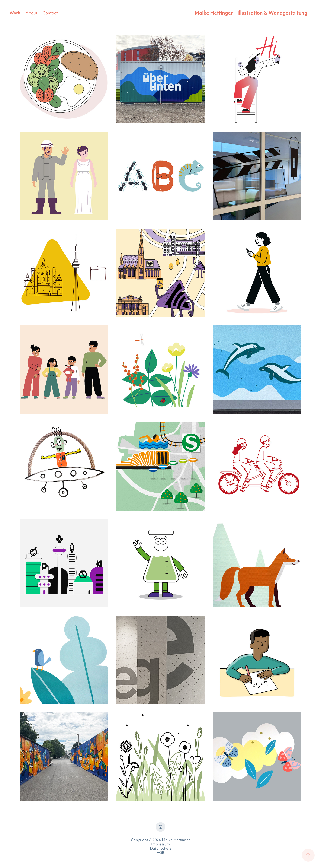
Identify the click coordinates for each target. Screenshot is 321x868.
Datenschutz (161, 849)
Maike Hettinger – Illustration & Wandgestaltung (251, 13)
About (31, 13)
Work (15, 13)
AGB (160, 853)
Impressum (160, 845)
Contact (50, 13)
